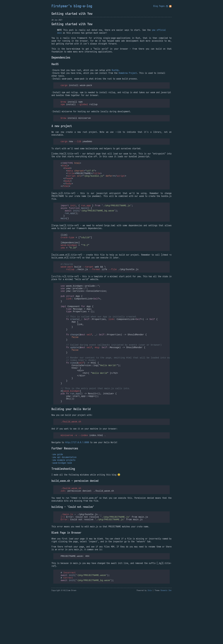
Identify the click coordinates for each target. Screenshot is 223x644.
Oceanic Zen (166, 641)
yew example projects (64, 504)
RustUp (115, 70)
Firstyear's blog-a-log (72, 6)
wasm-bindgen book (62, 507)
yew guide (58, 499)
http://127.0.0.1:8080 (77, 487)
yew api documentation (65, 502)
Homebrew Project (128, 73)
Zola (150, 641)
